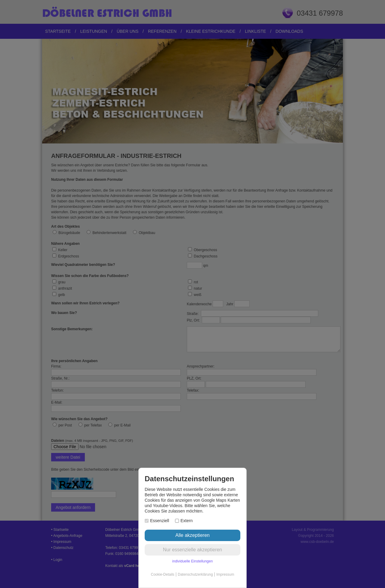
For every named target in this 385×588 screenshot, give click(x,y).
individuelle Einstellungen (193, 561)
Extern (184, 521)
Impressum (225, 574)
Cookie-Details (163, 574)
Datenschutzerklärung (195, 574)
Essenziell (157, 521)
